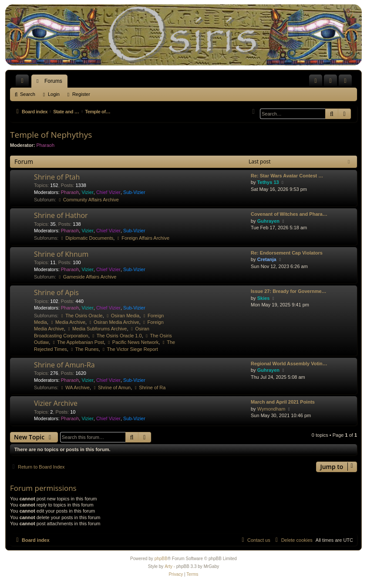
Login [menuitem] (332, 83)
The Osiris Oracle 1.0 (116, 336)
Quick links (24, 83)
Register (81, 94)
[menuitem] (316, 81)
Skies (264, 298)
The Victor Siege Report (130, 349)
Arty (168, 566)
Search (28, 94)
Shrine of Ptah (57, 177)
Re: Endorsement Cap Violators (287, 253)
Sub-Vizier (134, 192)
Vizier (87, 192)
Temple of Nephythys (51, 135)
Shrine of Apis (56, 292)
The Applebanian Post (77, 342)
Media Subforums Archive (97, 329)
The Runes (84, 349)
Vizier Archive (56, 403)
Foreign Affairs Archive (143, 238)
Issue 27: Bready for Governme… (289, 291)
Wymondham (271, 409)
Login (54, 94)
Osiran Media (122, 316)
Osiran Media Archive (113, 322)
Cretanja (267, 259)
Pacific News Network (133, 342)
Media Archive (67, 322)
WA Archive (75, 387)
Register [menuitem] (347, 83)
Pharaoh (46, 145)
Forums (53, 81)
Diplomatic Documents (86, 238)
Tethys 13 (268, 182)
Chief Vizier (108, 192)
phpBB (161, 559)
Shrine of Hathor (61, 215)
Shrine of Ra (149, 387)
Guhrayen (268, 221)
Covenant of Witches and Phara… (289, 214)
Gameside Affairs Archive (87, 277)
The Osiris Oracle (81, 316)
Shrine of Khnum (61, 254)
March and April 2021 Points (283, 402)
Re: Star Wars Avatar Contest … (287, 176)
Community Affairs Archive (88, 200)
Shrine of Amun (111, 387)
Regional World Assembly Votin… (289, 364)
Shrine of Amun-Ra (64, 365)
